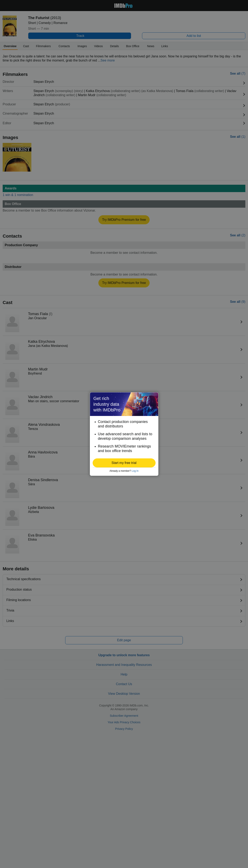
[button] (124, 463)
